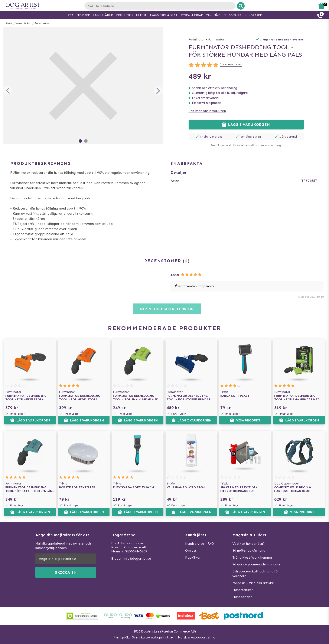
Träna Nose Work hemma (252, 558)
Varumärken (23, 23)
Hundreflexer (243, 590)
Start (9, 23)
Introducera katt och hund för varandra (256, 574)
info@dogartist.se (137, 559)
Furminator (42, 23)
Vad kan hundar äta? (249, 544)
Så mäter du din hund (249, 551)
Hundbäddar (242, 597)
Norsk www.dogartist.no (197, 637)
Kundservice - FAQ (200, 544)
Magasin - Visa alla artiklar (253, 583)
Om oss (191, 551)
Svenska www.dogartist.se (153, 637)
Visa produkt (245, 420)
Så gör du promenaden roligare (257, 564)
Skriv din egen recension (167, 309)
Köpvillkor (193, 558)
